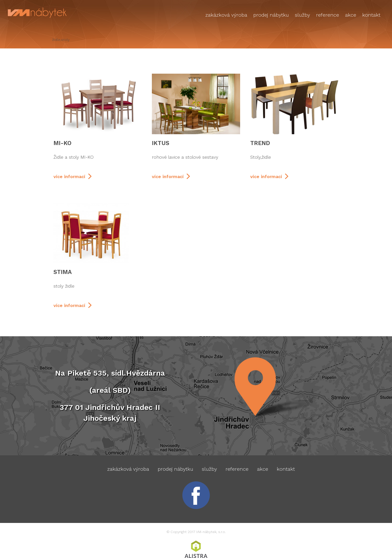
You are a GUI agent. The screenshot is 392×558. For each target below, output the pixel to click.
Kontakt (371, 15)
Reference (328, 15)
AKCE (351, 15)
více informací (69, 176)
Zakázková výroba (226, 15)
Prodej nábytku (271, 15)
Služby (302, 15)
